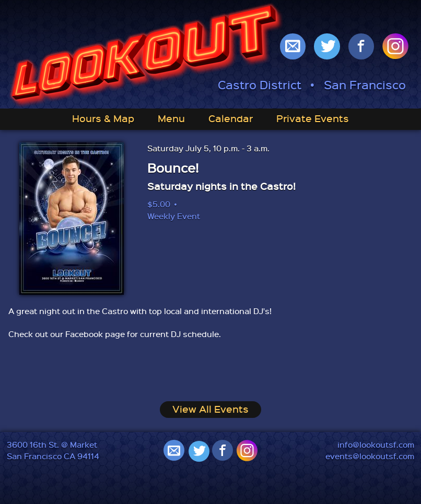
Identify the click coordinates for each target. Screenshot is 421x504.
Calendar (231, 118)
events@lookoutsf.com (370, 456)
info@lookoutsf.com (376, 445)
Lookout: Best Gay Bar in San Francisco (146, 55)
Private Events (313, 118)
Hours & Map (103, 118)
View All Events (210, 409)
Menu (171, 118)
